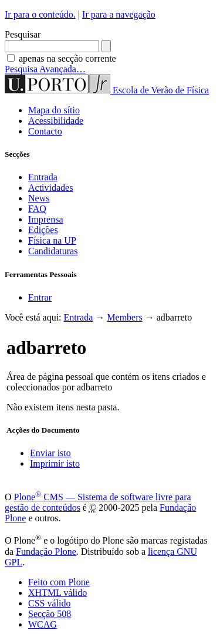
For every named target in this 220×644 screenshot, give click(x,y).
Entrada (43, 177)
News (39, 198)
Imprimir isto (55, 463)
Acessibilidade (56, 121)
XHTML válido (57, 593)
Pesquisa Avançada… (45, 69)
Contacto (45, 131)
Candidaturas (53, 251)
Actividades (50, 188)
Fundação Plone (46, 552)
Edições (43, 230)
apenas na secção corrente (67, 58)
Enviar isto (50, 453)
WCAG (43, 624)
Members (124, 317)
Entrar (40, 297)
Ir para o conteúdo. (40, 14)
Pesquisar (23, 34)
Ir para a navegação (119, 14)
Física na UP (52, 240)
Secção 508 (50, 614)
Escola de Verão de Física (161, 90)
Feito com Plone (59, 582)
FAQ (37, 209)
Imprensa (46, 219)
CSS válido (49, 603)
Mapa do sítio (54, 110)
